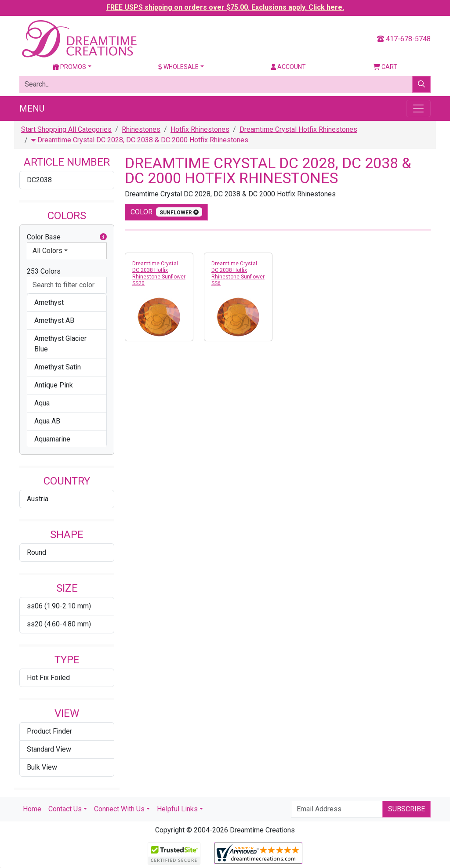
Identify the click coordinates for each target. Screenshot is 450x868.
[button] (103, 237)
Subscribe (406, 809)
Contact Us (65, 809)
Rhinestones (141, 129)
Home (32, 809)
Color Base (67, 237)
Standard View (49, 749)
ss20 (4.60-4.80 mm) (59, 624)
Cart (385, 67)
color (166, 212)
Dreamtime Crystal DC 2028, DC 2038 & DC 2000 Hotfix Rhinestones (140, 140)
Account (288, 67)
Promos (69, 67)
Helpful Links (177, 809)
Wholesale (178, 67)
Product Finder (49, 731)
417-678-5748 (404, 39)
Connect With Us (119, 809)
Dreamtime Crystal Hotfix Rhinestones (298, 129)
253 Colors (44, 271)
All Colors (47, 251)
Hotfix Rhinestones (200, 129)
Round (36, 552)
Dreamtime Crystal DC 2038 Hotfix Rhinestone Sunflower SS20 (159, 273)
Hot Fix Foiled (48, 678)
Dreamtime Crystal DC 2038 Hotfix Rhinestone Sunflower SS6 (238, 273)
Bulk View (42, 767)
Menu (32, 108)
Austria (38, 499)
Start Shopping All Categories (66, 129)
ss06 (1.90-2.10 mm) (59, 606)
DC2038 (39, 180)
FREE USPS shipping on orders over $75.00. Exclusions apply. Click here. (225, 7)
